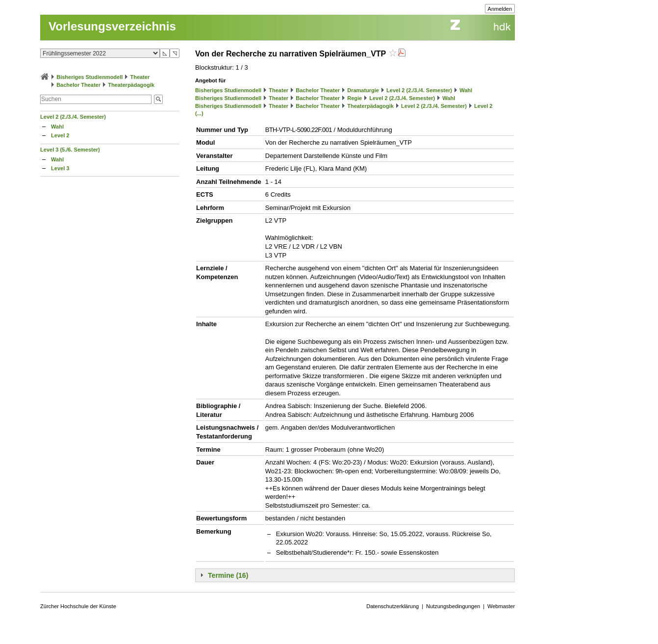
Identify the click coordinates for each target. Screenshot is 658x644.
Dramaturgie (363, 90)
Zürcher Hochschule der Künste (78, 606)
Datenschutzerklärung (392, 606)
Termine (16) (228, 575)
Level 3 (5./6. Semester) (70, 150)
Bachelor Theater (78, 85)
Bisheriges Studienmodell (89, 77)
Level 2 (60, 135)
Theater (140, 77)
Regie (354, 98)
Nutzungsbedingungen (453, 606)
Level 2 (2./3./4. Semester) (73, 117)
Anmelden (500, 9)
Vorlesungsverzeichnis (112, 26)
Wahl (57, 127)
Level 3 (60, 168)
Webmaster (501, 606)
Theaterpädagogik (131, 85)
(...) (199, 113)
